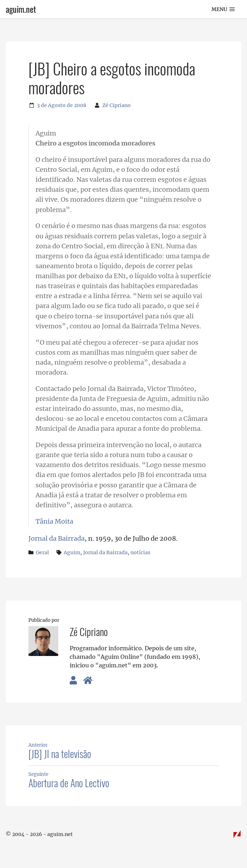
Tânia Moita (54, 522)
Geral (42, 552)
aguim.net (21, 9)
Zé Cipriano (117, 105)
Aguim (72, 552)
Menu (224, 9)
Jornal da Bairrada (57, 539)
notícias (140, 552)
